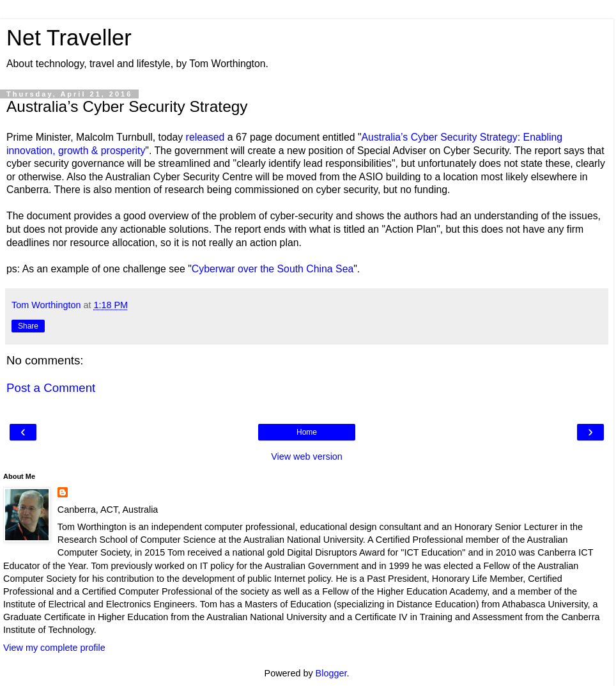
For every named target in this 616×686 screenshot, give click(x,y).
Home (307, 432)
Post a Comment (51, 388)
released (205, 137)
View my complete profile (54, 648)
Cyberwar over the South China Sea (273, 269)
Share (28, 326)
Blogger (331, 673)
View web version (307, 456)
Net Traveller (69, 38)
